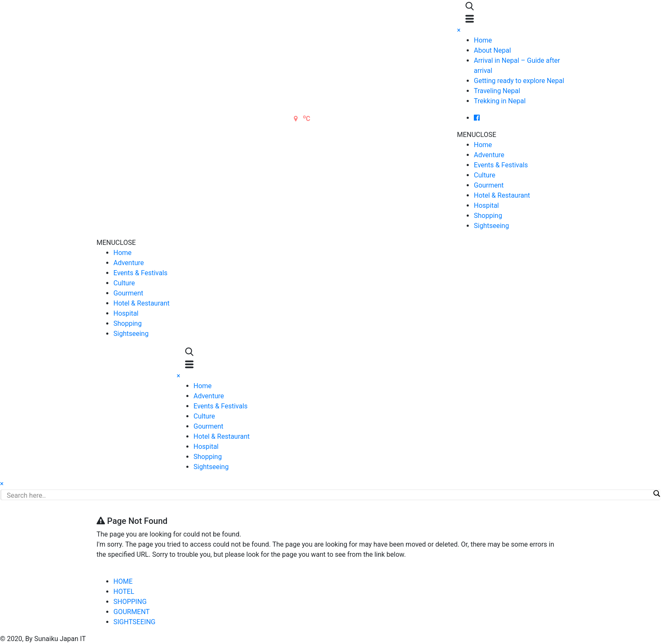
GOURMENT (132, 612)
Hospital (486, 205)
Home (483, 40)
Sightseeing (491, 226)
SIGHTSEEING (134, 622)
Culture (485, 175)
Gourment (489, 185)
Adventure (489, 155)
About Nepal (492, 50)
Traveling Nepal (497, 91)
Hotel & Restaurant (502, 195)
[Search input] (328, 495)
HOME (123, 581)
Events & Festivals (501, 165)
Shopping (488, 216)
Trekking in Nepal (500, 101)
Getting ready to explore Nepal (519, 81)
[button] (477, 135)
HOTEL (124, 592)
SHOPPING (130, 602)
